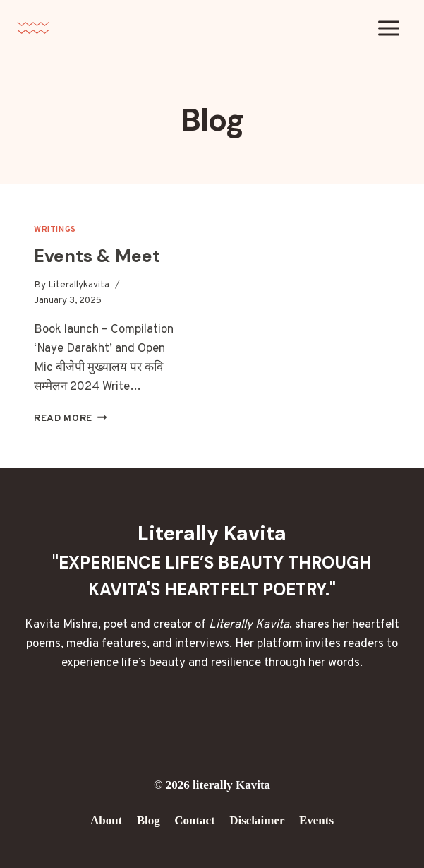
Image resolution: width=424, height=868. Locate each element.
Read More (71, 418)
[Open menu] (388, 28)
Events (316, 820)
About (106, 820)
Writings (55, 230)
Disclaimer (257, 820)
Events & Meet (97, 256)
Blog (149, 820)
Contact (195, 820)
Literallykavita (79, 285)
